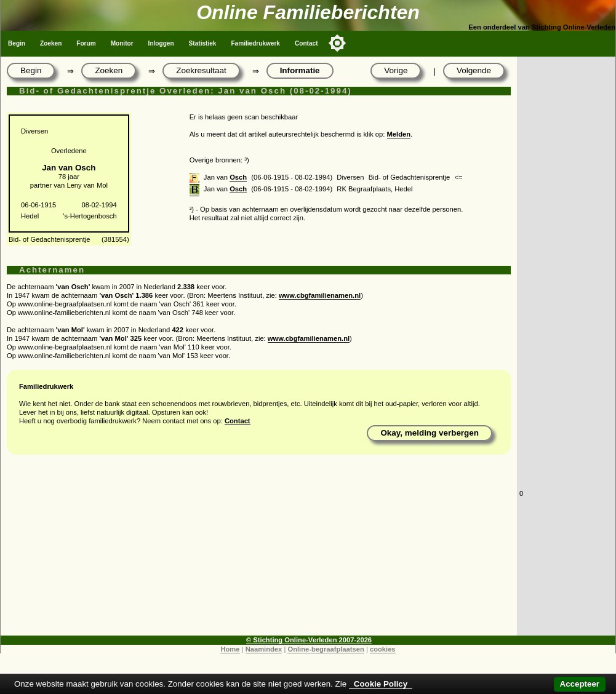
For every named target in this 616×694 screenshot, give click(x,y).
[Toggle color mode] (337, 43)
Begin (17, 43)
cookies (383, 649)
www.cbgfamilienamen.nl (320, 295)
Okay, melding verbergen (430, 433)
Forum (86, 43)
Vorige (396, 70)
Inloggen (161, 43)
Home (230, 649)
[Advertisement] (259, 549)
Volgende (474, 70)
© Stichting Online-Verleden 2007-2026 (309, 640)
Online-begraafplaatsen (326, 649)
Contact (306, 43)
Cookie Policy (381, 684)
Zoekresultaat (201, 70)
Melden (399, 134)
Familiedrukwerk (255, 43)
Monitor (122, 43)
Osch (238, 177)
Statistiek (203, 43)
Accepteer (580, 684)
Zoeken (51, 43)
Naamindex (264, 649)
